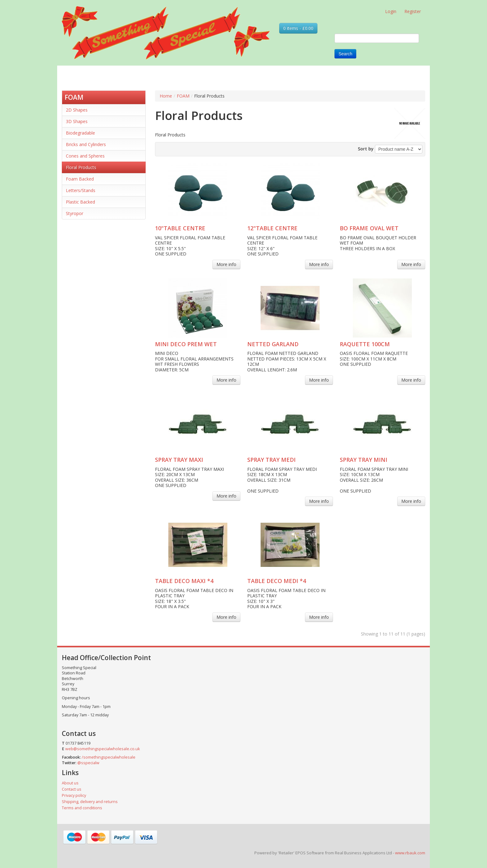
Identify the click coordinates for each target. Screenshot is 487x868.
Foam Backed (80, 179)
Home (166, 96)
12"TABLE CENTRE (272, 228)
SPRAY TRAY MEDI (271, 460)
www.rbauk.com (410, 853)
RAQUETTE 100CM (365, 344)
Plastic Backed (80, 202)
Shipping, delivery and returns (90, 802)
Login (391, 11)
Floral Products (81, 167)
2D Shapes (77, 110)
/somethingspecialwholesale (109, 757)
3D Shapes (77, 121)
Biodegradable (80, 133)
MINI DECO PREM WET (186, 344)
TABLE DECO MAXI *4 (184, 581)
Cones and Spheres (85, 156)
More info (226, 264)
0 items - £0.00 (298, 28)
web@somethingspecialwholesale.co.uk (102, 749)
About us (70, 783)
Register (413, 11)
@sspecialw (88, 763)
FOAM (74, 97)
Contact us (72, 789)
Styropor (75, 213)
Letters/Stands (81, 190)
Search (345, 54)
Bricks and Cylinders (86, 144)
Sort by (366, 149)
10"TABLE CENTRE (180, 228)
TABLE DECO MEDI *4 (277, 581)
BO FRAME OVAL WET (369, 228)
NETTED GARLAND (273, 344)
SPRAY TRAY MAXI (179, 460)
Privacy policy (74, 795)
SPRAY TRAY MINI (364, 460)
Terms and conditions (82, 808)
